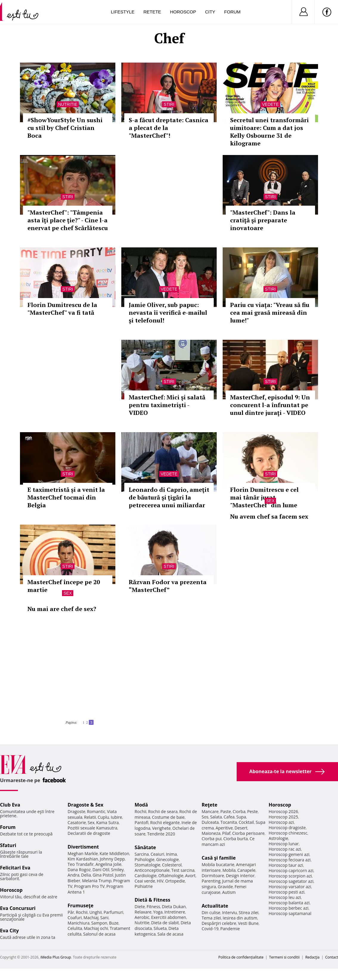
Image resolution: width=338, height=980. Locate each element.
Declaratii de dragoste (89, 833)
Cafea (229, 817)
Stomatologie (148, 865)
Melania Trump (97, 881)
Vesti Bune (248, 923)
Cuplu (103, 817)
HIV (160, 881)
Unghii (96, 912)
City (210, 12)
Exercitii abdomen (169, 917)
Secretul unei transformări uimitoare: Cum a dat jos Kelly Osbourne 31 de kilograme (269, 132)
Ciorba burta (235, 839)
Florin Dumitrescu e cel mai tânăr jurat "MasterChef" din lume (264, 497)
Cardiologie (146, 876)
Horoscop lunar (284, 844)
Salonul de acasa (99, 934)
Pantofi (142, 822)
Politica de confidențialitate (241, 957)
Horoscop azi (281, 822)
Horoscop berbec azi (289, 908)
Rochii (82, 912)
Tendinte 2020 (161, 834)
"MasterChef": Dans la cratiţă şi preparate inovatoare (263, 220)
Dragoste (76, 811)
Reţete (209, 805)
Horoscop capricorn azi (291, 870)
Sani (104, 918)
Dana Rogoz (79, 870)
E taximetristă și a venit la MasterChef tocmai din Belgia (66, 497)
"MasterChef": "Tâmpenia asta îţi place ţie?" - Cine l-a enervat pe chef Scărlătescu (68, 220)
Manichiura (79, 923)
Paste (226, 811)
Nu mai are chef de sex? (62, 609)
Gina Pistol (103, 875)
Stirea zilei (249, 912)
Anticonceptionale (152, 870)
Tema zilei (211, 918)
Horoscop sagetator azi (291, 881)
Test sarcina (183, 870)
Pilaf (226, 833)
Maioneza (211, 833)
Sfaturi (8, 845)
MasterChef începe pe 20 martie (64, 586)
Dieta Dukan (174, 907)
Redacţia (312, 957)
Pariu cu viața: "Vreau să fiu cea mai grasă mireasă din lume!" (270, 313)
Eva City (9, 931)
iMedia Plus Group (56, 957)
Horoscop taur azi (286, 865)
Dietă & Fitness (153, 900)
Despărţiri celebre (219, 923)
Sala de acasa (170, 934)
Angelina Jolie (108, 864)
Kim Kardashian (83, 859)
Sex (270, 501)
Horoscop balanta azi (289, 903)
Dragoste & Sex (86, 805)
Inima (172, 854)
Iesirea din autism (240, 918)
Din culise (211, 912)
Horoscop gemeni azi (289, 854)
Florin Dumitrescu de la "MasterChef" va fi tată (62, 309)
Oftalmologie (171, 876)
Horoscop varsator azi (290, 887)
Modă (141, 805)
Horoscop (183, 12)
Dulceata (210, 822)
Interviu (230, 912)
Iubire (116, 817)
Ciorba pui (211, 839)
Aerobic (142, 917)
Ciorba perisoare (248, 833)
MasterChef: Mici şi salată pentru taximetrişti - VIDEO (167, 405)
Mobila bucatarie (218, 865)
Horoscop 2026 (283, 811)
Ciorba (239, 811)
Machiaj (91, 918)
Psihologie (145, 859)
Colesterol (172, 865)
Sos (205, 817)
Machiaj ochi (96, 928)
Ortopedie (175, 881)
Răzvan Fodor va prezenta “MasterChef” (168, 586)
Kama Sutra (107, 822)
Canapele (246, 870)
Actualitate (215, 906)
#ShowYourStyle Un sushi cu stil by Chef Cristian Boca (65, 128)
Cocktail (246, 822)
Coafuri (75, 918)
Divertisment (83, 847)
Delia (86, 875)
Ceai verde (145, 881)
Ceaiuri (157, 854)
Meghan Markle (83, 853)
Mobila (229, 870)
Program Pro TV (90, 886)
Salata (216, 817)
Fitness (154, 907)
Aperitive (224, 828)
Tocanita (229, 822)
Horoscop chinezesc (288, 833)
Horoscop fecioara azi (290, 860)
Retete (152, 12)
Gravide (225, 887)
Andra (74, 875)
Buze (114, 923)
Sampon (99, 923)
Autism (229, 892)
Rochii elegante (165, 822)
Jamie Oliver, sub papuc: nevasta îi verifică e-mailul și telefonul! (168, 313)
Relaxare (143, 912)
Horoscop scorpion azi (290, 876)
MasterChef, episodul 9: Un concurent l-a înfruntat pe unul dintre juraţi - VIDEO (270, 405)
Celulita (75, 928)
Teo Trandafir (81, 864)
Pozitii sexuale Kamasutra (93, 828)
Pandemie (230, 929)
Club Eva (10, 805)
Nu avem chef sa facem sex (269, 516)
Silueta (160, 928)
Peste (252, 811)
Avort (190, 876)
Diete (140, 907)
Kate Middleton (114, 853)
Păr (71, 912)
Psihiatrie (144, 886)
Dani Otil (101, 870)
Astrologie (278, 838)
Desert (241, 828)
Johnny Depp (112, 859)
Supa (241, 817)
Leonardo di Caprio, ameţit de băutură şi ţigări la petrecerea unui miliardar (169, 497)
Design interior (240, 876)
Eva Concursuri (18, 908)
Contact (332, 957)
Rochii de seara (163, 811)
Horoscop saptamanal (290, 913)
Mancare (210, 811)
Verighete (161, 828)
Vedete (270, 104)
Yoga (158, 912)
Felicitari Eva (15, 868)
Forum (232, 12)
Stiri (169, 104)
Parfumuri (113, 912)
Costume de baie (168, 817)
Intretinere (175, 912)
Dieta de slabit (165, 923)
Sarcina (142, 854)
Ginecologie (168, 859)
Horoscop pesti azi (286, 892)
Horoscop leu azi (285, 897)
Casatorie (77, 822)
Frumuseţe (81, 905)
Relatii (90, 817)
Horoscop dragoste (287, 828)
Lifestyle (123, 12)
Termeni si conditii (284, 957)
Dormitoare (213, 876)
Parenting (211, 881)
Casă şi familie (218, 858)
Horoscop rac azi (285, 849)
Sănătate (145, 847)
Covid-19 (210, 929)
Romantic (96, 811)
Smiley (118, 870)
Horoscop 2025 (283, 817)
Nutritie (68, 104)
